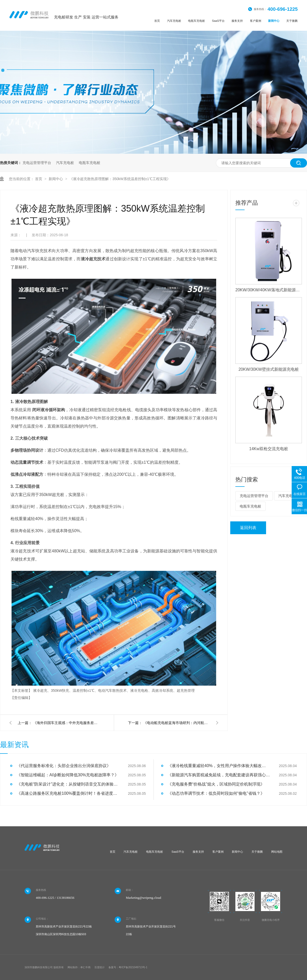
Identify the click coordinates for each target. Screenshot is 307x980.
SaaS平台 (218, 21)
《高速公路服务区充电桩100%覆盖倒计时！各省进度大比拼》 (68, 793)
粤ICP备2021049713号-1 (133, 967)
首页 (157, 21)
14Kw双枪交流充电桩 (269, 449)
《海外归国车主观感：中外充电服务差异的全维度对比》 (66, 723)
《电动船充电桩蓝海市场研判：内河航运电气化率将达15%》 (177, 723)
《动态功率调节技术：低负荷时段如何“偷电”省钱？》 (216, 793)
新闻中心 (274, 21)
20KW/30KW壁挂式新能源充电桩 (269, 369)
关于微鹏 (292, 21)
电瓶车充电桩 (196, 21)
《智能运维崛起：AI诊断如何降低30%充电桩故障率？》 (68, 775)
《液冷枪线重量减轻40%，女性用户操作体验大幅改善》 (219, 766)
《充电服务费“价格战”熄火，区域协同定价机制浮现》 (216, 784)
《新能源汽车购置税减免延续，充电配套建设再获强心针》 (219, 775)
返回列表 (248, 528)
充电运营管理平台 (37, 163)
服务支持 (237, 21)
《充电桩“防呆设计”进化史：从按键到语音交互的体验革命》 (68, 784)
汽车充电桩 (174, 21)
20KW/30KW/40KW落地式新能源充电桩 (269, 290)
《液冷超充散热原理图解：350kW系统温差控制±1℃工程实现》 (120, 179)
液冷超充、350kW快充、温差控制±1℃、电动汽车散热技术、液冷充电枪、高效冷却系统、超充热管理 (114, 690)
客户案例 (256, 21)
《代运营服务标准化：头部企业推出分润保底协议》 (64, 766)
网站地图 (277, 852)
